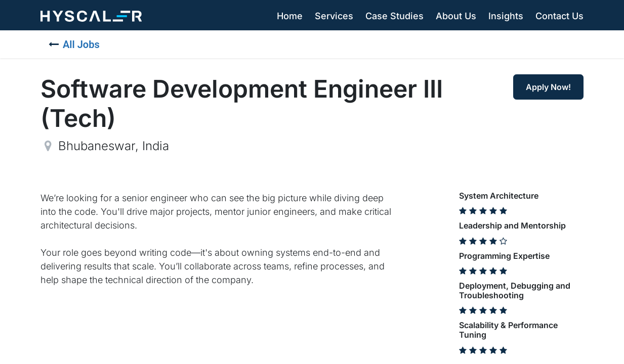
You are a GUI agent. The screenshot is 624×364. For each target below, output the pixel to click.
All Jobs (74, 44)
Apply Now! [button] (548, 87)
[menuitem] (290, 16)
